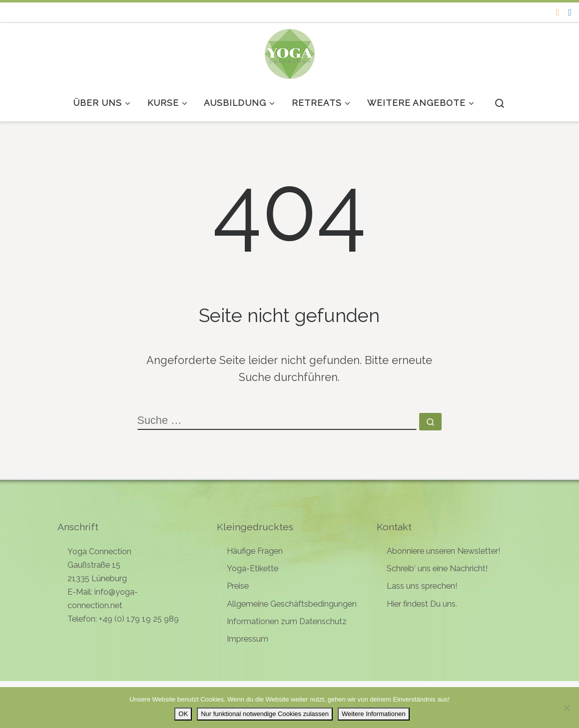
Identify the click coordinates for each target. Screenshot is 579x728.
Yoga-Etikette (253, 568)
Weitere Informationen (374, 714)
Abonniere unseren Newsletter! (443, 551)
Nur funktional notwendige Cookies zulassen (265, 714)
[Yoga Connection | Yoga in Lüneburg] (290, 52)
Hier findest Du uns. (422, 604)
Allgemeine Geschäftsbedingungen (292, 604)
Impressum (248, 639)
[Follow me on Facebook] (570, 12)
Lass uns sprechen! (422, 586)
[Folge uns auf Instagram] (558, 12)
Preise (238, 586)
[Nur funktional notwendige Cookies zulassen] (567, 708)
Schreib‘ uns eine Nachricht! (437, 568)
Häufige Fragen (255, 551)
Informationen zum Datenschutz (287, 621)
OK (183, 714)
